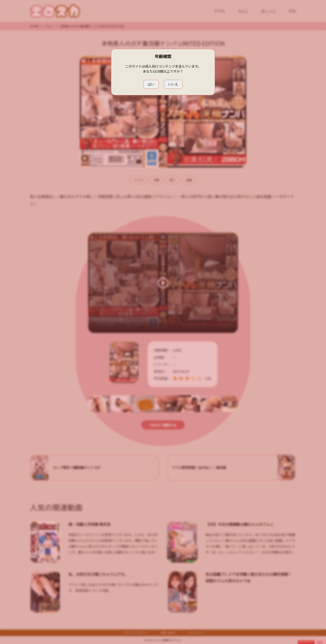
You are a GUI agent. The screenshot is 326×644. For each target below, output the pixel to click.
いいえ (173, 84)
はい (151, 84)
